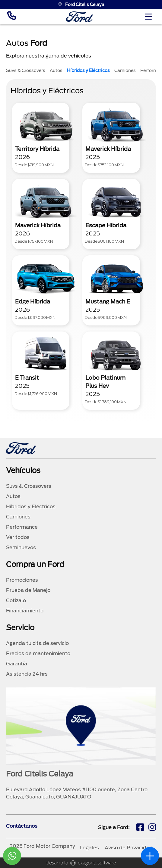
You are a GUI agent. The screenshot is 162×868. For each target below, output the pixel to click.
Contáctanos (22, 826)
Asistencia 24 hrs (27, 674)
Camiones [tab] (125, 70)
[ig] (152, 828)
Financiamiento (25, 611)
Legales (89, 848)
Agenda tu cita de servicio (37, 643)
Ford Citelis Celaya (81, 5)
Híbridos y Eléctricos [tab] (88, 70)
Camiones (18, 517)
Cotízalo (16, 600)
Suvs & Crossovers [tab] (26, 70)
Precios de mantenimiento (38, 653)
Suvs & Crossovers (29, 486)
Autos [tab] (56, 70)
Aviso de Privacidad (129, 848)
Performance (22, 527)
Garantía (17, 664)
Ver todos (18, 537)
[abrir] (150, 856)
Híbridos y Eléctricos (31, 507)
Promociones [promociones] (22, 580)
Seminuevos (21, 548)
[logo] (80, 17)
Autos (13, 496)
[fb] (140, 828)
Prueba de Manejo (28, 590)
